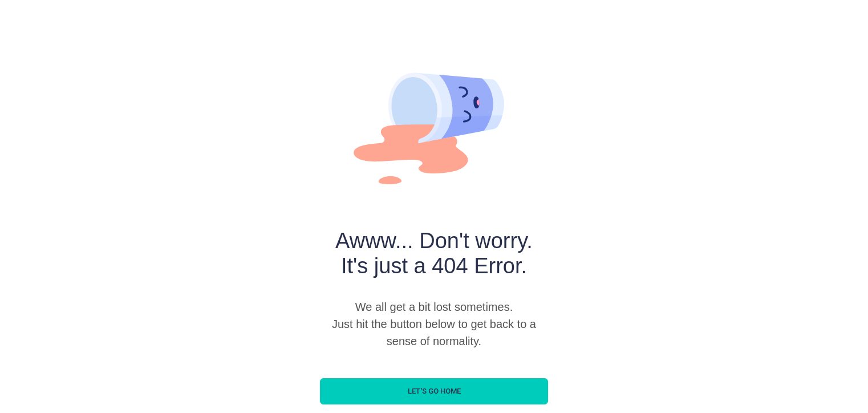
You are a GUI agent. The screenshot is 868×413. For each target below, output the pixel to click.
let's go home (434, 391)
